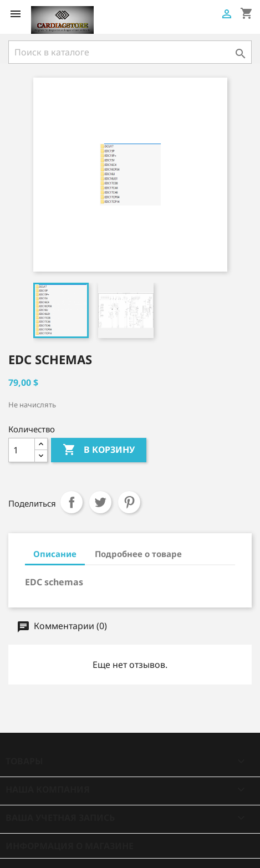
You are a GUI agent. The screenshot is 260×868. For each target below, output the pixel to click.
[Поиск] (130, 52)
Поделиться (72, 502)
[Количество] (22, 450)
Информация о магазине (70, 846)
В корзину (99, 450)
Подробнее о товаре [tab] (138, 554)
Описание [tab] (55, 554)
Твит (100, 502)
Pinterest (129, 502)
